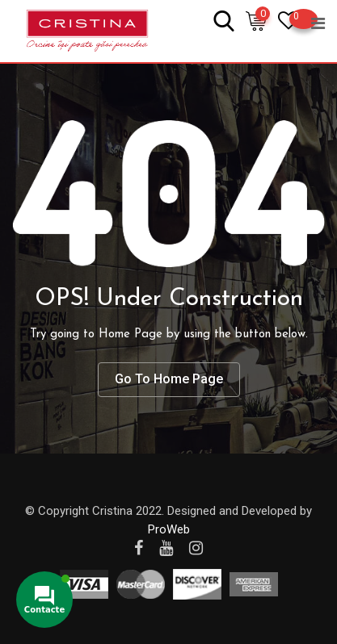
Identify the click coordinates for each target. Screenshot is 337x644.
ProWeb (169, 529)
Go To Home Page (169, 379)
